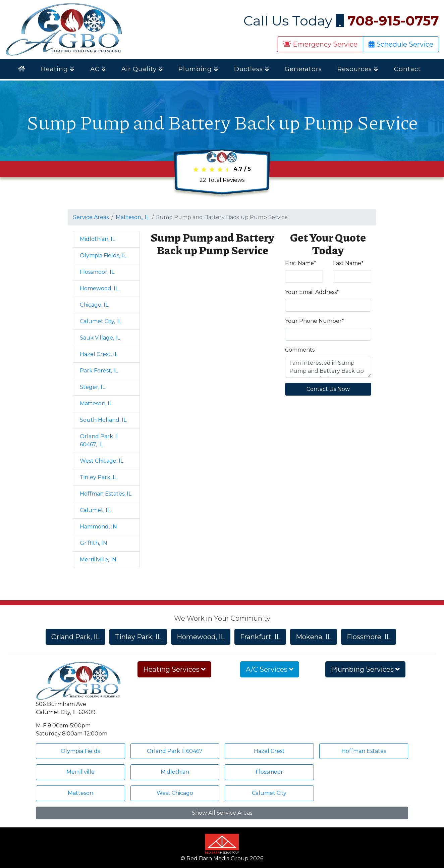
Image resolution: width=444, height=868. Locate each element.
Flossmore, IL (369, 637)
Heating (58, 69)
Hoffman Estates (364, 751)
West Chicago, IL (102, 461)
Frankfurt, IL (260, 637)
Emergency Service (320, 44)
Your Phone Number (315, 321)
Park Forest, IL (99, 371)
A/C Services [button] (270, 669)
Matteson (80, 793)
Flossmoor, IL (97, 272)
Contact (407, 69)
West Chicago (175, 793)
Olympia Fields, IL (103, 256)
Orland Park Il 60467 (175, 751)
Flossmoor (269, 772)
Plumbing (198, 69)
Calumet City (269, 793)
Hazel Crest (269, 751)
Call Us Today (341, 21)
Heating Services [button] (174, 669)
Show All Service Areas (222, 813)
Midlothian (175, 772)
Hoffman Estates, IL (106, 494)
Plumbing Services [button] (365, 669)
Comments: (300, 350)
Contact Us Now (328, 389)
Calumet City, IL (100, 321)
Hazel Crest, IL (99, 354)
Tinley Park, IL (99, 477)
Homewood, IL (99, 288)
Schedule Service (401, 44)
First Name (301, 263)
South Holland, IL (103, 420)
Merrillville (80, 772)
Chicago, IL (94, 305)
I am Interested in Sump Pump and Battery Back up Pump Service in (328, 367)
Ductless (252, 69)
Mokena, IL (314, 637)
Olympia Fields (80, 751)
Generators (303, 69)
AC (98, 69)
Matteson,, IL (132, 217)
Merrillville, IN (98, 559)
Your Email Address (312, 292)
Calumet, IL (95, 510)
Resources (358, 69)
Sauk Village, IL (100, 338)
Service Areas (91, 217)
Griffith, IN (94, 543)
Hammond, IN (98, 527)
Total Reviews (222, 180)
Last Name (348, 263)
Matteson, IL (96, 403)
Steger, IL (93, 387)
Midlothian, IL (98, 239)
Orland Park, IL (75, 637)
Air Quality (142, 69)
